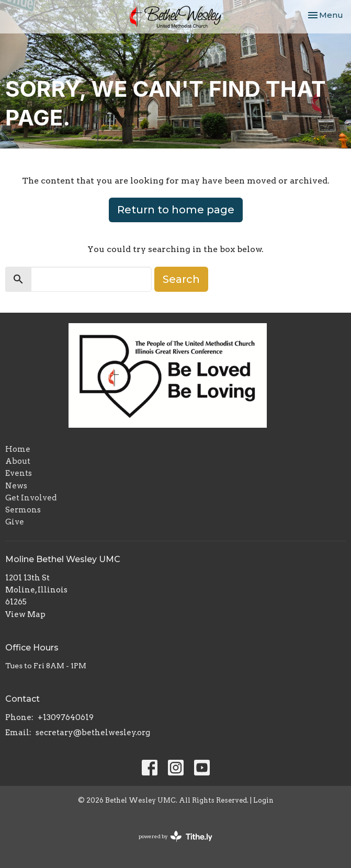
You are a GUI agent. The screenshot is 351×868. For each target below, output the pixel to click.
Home (18, 449)
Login (263, 800)
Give (15, 522)
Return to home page (176, 210)
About (18, 461)
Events (19, 473)
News (16, 486)
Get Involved (31, 498)
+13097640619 (66, 717)
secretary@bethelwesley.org (93, 733)
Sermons (23, 510)
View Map (25, 614)
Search (181, 279)
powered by (175, 836)
